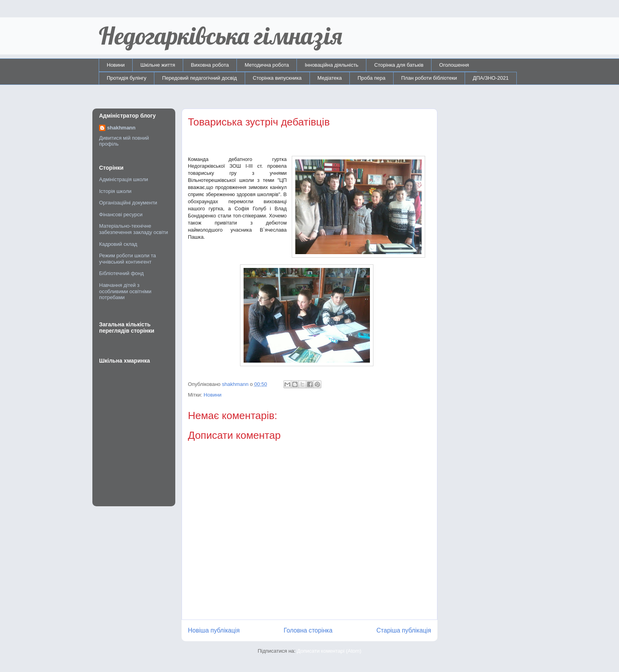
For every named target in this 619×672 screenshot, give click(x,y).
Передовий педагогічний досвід (200, 78)
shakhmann (121, 128)
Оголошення (454, 65)
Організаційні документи (128, 203)
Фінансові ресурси (121, 214)
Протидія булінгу (127, 78)
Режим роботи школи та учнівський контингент (128, 259)
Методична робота (267, 65)
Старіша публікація (404, 630)
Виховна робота (210, 65)
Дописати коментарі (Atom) (329, 651)
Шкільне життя (158, 65)
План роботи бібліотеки (429, 78)
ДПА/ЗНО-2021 (491, 78)
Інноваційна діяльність (332, 65)
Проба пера (372, 78)
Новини (116, 65)
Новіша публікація (214, 630)
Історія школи (115, 191)
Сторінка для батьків (399, 65)
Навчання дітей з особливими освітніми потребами (125, 291)
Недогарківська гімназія (220, 36)
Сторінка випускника (277, 78)
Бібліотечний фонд (121, 273)
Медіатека (330, 78)
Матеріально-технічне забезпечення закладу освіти (134, 229)
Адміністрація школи (124, 179)
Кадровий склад (118, 244)
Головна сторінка (308, 630)
